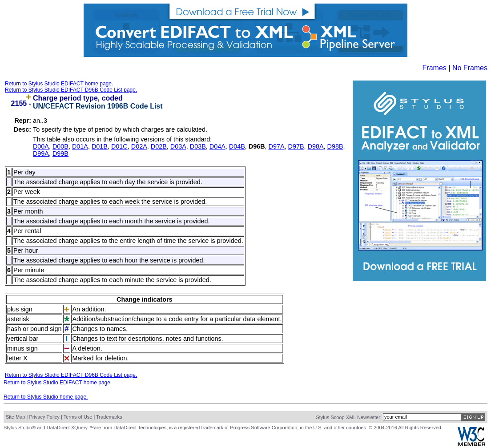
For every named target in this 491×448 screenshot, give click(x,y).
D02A (139, 146)
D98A (316, 146)
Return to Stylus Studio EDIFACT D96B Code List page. (71, 90)
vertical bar (23, 339)
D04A (217, 146)
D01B (100, 146)
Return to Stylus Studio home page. (46, 397)
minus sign (22, 348)
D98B (335, 146)
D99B (60, 153)
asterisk (18, 319)
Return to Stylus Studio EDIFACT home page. (59, 84)
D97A (277, 146)
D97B (296, 146)
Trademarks (109, 417)
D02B (159, 146)
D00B (60, 146)
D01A (80, 146)
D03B (198, 146)
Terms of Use (78, 417)
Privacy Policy (44, 417)
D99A (41, 153)
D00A (41, 146)
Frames (435, 68)
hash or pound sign (34, 329)
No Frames (470, 68)
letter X (17, 358)
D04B (237, 146)
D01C (119, 146)
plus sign (20, 309)
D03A (178, 146)
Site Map (15, 417)
